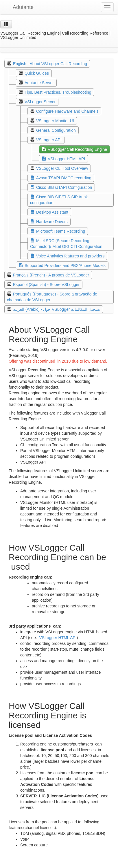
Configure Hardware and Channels (67, 111)
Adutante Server (39, 83)
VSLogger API (49, 140)
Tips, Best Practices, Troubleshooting (58, 92)
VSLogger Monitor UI (55, 121)
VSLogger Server (40, 102)
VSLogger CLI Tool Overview (62, 168)
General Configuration (56, 130)
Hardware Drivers (52, 222)
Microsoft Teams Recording (61, 231)
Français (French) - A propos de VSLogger (51, 275)
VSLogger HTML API (66, 159)
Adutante (19, 7)
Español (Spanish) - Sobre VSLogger (46, 285)
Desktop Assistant (52, 212)
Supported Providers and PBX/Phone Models (65, 266)
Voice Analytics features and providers (70, 256)
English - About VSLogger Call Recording (50, 64)
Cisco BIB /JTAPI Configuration (64, 187)
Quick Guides (37, 73)
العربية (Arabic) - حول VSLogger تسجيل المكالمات (57, 309)
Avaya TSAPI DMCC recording (64, 178)
